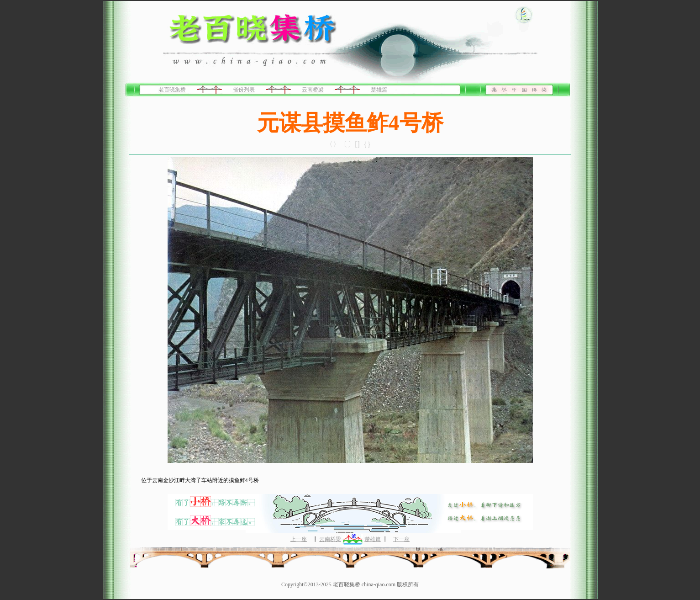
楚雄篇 (379, 90)
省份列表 (244, 90)
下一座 (401, 539)
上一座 (299, 539)
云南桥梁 (313, 90)
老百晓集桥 (172, 90)
